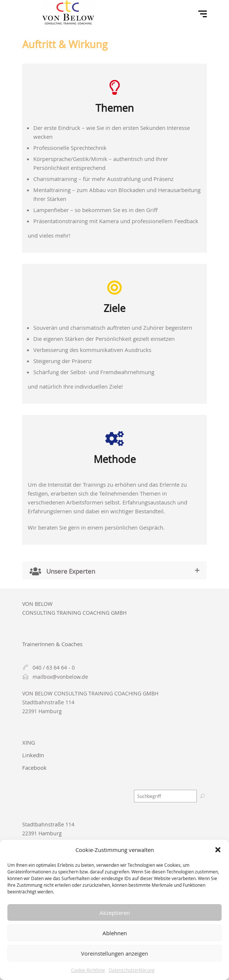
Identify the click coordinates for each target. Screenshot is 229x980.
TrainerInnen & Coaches (52, 644)
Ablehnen (115, 933)
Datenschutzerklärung (132, 970)
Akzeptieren (115, 913)
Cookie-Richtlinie (88, 970)
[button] (218, 850)
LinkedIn (33, 755)
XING (29, 742)
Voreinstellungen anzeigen (114, 953)
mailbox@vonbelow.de (60, 677)
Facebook (34, 768)
